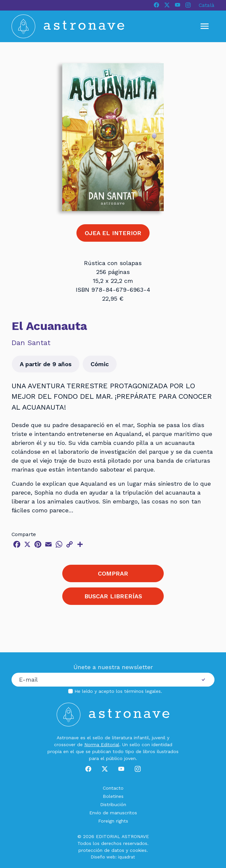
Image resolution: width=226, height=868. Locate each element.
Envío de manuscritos (113, 813)
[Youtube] (178, 5)
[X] (167, 5)
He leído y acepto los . (118, 691)
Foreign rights (113, 821)
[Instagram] (188, 5)
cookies (138, 850)
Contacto (113, 788)
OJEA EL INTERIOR (113, 233)
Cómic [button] (100, 364)
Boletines (113, 796)
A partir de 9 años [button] (46, 364)
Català (207, 5)
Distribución (113, 804)
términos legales (142, 691)
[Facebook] (156, 5)
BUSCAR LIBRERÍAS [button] (113, 596)
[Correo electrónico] (102, 680)
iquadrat (127, 857)
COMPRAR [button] (113, 573)
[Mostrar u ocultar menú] (205, 26)
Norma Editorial (102, 745)
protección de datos (101, 850)
